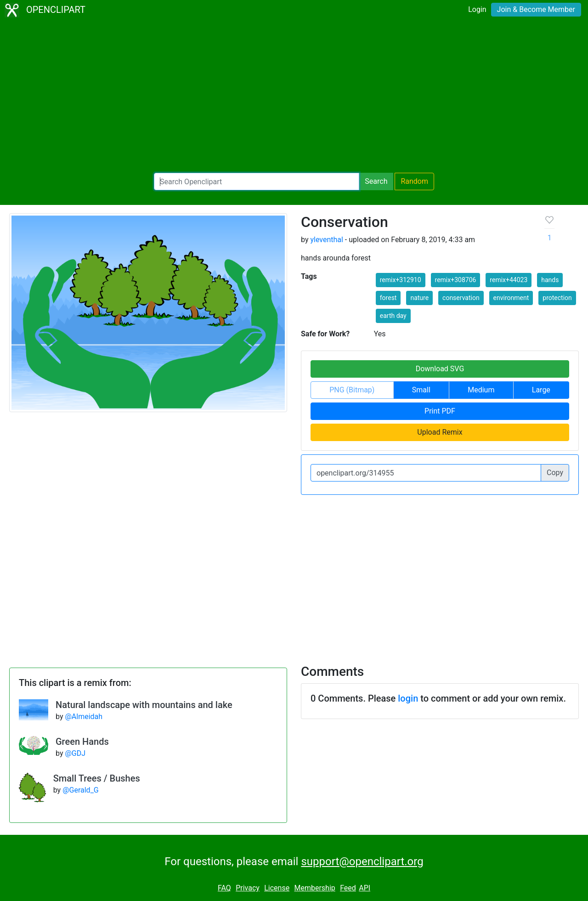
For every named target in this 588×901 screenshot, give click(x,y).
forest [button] (388, 298)
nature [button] (419, 298)
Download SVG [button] (440, 369)
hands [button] (550, 280)
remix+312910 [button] (401, 280)
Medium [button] (481, 390)
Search (376, 181)
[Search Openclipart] (257, 181)
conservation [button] (461, 298)
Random (414, 181)
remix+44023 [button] (509, 280)
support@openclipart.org (362, 861)
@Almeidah (84, 717)
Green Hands (82, 742)
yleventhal (326, 240)
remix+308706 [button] (456, 280)
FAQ (224, 888)
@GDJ (75, 753)
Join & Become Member (536, 9)
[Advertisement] (294, 96)
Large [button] (541, 390)
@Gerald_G (81, 790)
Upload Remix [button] (440, 432)
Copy (555, 473)
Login (477, 9)
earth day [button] (393, 316)
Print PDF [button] (440, 411)
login (408, 698)
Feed (348, 888)
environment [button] (511, 298)
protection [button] (557, 298)
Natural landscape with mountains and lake (144, 705)
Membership (314, 888)
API (365, 888)
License (277, 888)
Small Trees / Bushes (97, 778)
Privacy (248, 888)
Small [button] (421, 390)
